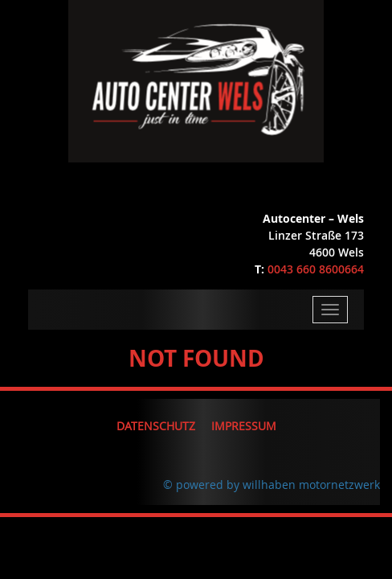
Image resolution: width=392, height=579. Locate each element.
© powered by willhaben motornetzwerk (272, 485)
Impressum (244, 426)
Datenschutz (156, 426)
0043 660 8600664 (316, 269)
